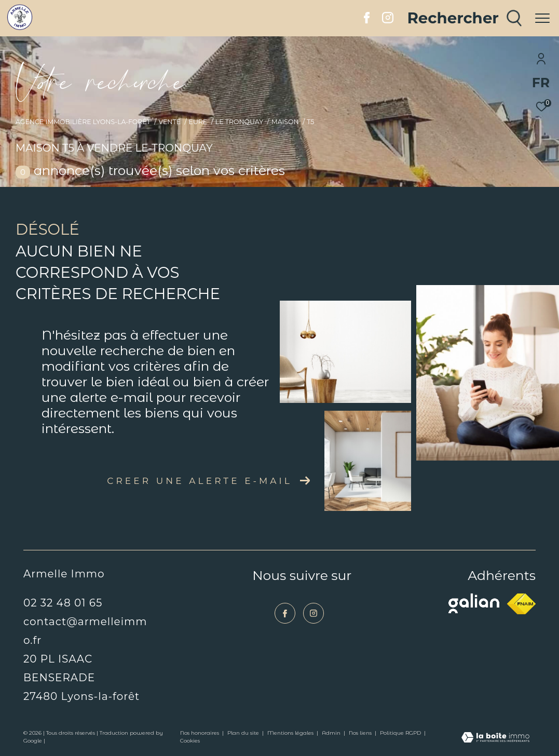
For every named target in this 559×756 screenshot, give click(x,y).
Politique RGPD (400, 733)
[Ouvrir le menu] (542, 18)
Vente (169, 122)
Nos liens (361, 733)
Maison (285, 122)
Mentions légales (291, 733)
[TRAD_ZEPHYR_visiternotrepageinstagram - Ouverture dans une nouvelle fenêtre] (388, 21)
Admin (332, 733)
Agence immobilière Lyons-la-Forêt (83, 122)
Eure (198, 122)
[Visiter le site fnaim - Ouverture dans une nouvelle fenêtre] (521, 604)
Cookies (190, 741)
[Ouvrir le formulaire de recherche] (464, 18)
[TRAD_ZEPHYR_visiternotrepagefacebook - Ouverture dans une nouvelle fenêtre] (367, 21)
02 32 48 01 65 (63, 603)
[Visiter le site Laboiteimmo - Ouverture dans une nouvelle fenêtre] (495, 738)
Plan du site (244, 733)
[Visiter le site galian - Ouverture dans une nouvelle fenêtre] (474, 603)
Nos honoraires (200, 733)
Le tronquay (239, 122)
